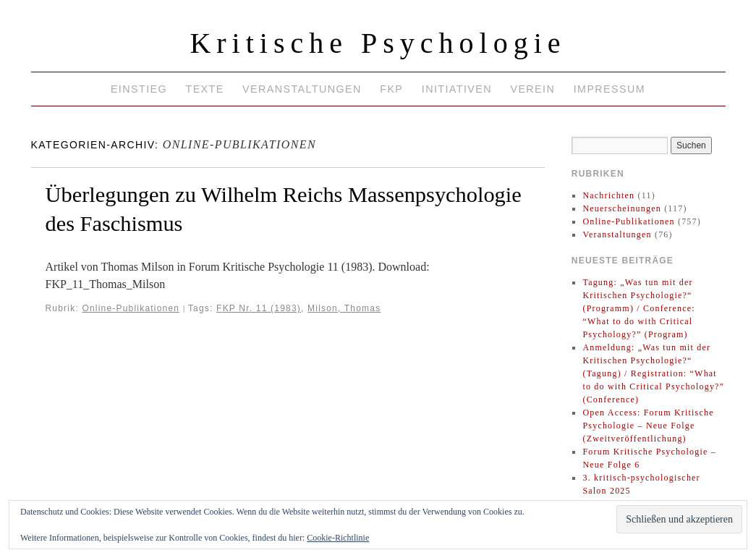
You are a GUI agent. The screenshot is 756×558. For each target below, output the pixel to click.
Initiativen (457, 89)
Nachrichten (608, 195)
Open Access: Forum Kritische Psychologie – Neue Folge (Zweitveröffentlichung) (648, 426)
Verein (532, 89)
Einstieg (139, 89)
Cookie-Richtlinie (338, 538)
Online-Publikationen (131, 308)
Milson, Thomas (344, 308)
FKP (391, 89)
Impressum (610, 89)
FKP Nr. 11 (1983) (259, 308)
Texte (204, 89)
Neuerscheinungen (622, 208)
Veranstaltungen (302, 89)
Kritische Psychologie (378, 43)
